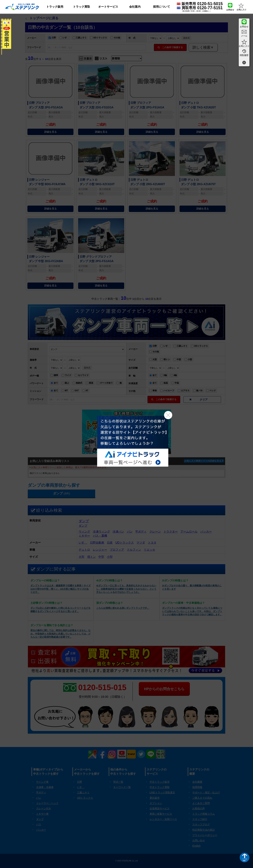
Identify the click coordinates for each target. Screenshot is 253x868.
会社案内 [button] (135, 7)
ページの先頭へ (245, 860)
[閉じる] (244, 63)
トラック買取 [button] (81, 7)
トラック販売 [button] (55, 7)
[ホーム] (22, 7)
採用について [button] (162, 7)
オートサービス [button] (108, 7)
